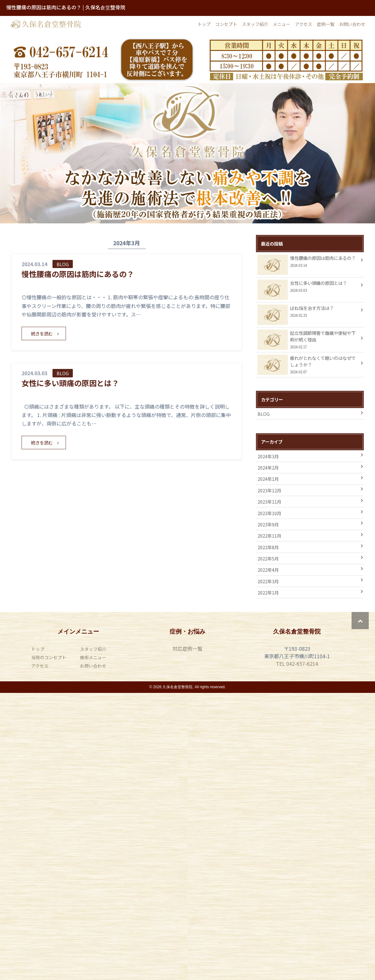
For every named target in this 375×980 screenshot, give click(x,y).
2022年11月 (269, 536)
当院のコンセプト (49, 657)
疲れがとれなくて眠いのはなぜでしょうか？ (308, 365)
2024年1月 (268, 479)
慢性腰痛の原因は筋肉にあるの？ (78, 274)
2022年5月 (268, 558)
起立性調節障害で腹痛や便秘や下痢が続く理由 (308, 340)
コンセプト (226, 24)
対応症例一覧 (187, 649)
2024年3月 (268, 456)
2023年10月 (269, 513)
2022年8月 (268, 547)
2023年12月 (269, 490)
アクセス (304, 24)
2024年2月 (268, 468)
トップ (204, 24)
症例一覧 (326, 24)
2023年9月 (268, 524)
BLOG (264, 414)
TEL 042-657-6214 (297, 664)
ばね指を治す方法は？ (308, 312)
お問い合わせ (352, 24)
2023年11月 (269, 502)
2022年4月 (268, 570)
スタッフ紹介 (255, 24)
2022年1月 (268, 592)
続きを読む (42, 333)
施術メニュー (93, 657)
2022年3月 (268, 581)
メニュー (282, 24)
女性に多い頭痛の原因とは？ (70, 383)
